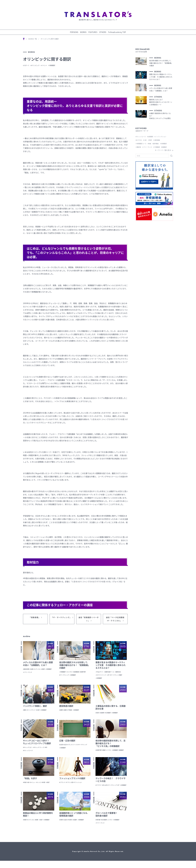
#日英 (40, 711)
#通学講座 (157, 143)
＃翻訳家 (138, 147)
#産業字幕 (86, 673)
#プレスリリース (74, 746)
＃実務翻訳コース (141, 143)
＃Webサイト (100, 673)
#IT (111, 676)
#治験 (32, 670)
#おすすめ (139, 140)
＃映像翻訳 (63, 673)
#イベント (49, 65)
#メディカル (39, 670)
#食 (29, 786)
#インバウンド (32, 711)
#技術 (97, 714)
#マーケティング (65, 676)
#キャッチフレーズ (41, 749)
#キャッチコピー (29, 749)
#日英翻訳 (109, 714)
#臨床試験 (26, 670)
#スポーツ (27, 65)
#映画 (151, 143)
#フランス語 (71, 786)
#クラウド (99, 789)
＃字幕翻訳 (158, 147)
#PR (50, 749)
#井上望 (106, 789)
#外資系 (71, 827)
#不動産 (71, 711)
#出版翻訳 (151, 136)
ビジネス (110, 751)
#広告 (66, 746)
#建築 (61, 711)
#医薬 (46, 670)
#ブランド (63, 786)
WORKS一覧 (33, 38)
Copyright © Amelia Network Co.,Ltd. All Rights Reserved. (98, 859)
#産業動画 (79, 673)
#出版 (66, 827)
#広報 (61, 746)
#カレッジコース (29, 752)
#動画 (105, 751)
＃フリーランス (36, 674)
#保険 (61, 827)
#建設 (66, 711)
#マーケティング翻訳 (103, 679)
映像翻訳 (98, 755)
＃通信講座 (158, 140)
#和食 (25, 786)
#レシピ (41, 786)
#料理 (46, 786)
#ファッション (81, 786)
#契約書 (98, 827)
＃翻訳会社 (121, 673)
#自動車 (103, 714)
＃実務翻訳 (59, 65)
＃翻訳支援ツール (111, 673)
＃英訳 (51, 786)
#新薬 (25, 827)
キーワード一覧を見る (163, 150)
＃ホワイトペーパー (102, 676)
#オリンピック (38, 65)
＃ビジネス (71, 673)
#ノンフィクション (163, 136)
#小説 (146, 140)
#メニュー (34, 786)
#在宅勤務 (105, 827)
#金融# (77, 827)
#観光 (25, 711)
